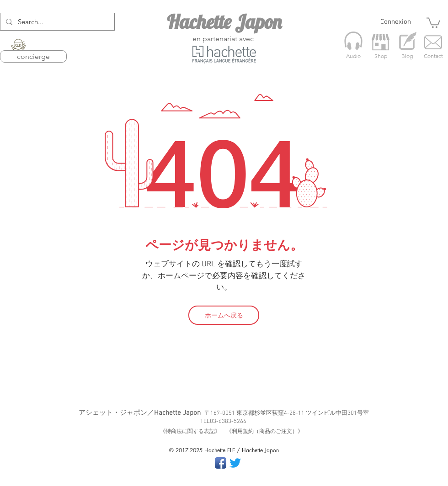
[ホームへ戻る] (224, 315)
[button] (433, 22)
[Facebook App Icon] (221, 463)
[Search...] (56, 22)
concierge (33, 56)
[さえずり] (235, 463)
